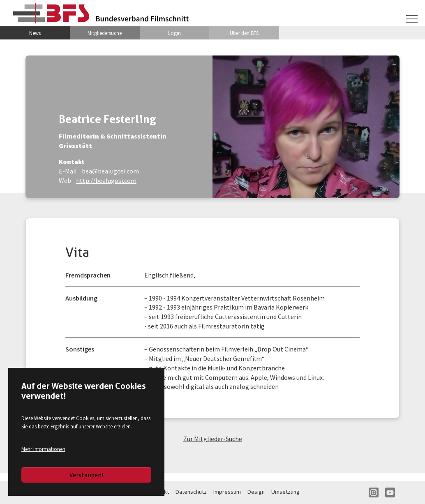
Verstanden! (86, 475)
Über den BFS (244, 33)
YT (390, 492)
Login (174, 33)
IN (374, 492)
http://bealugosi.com (106, 180)
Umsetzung (285, 492)
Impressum (227, 492)
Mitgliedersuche (105, 33)
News (35, 33)
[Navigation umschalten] (412, 19)
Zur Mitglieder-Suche (213, 439)
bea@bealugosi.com (110, 171)
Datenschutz (191, 492)
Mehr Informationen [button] (43, 449)
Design (256, 492)
